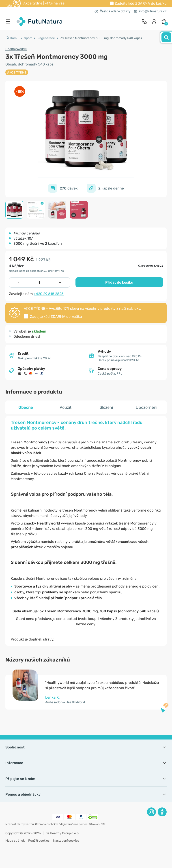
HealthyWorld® (16, 49)
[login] (154, 21)
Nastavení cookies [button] (66, 841)
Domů (12, 38)
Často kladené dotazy (113, 11)
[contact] (144, 21)
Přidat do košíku (119, 282)
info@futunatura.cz (150, 11)
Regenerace (46, 38)
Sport (28, 38)
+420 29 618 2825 (49, 294)
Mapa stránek (15, 841)
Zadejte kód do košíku (141, 3)
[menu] (9, 21)
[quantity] (39, 282)
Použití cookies (39, 841)
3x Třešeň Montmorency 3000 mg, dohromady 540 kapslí (101, 38)
